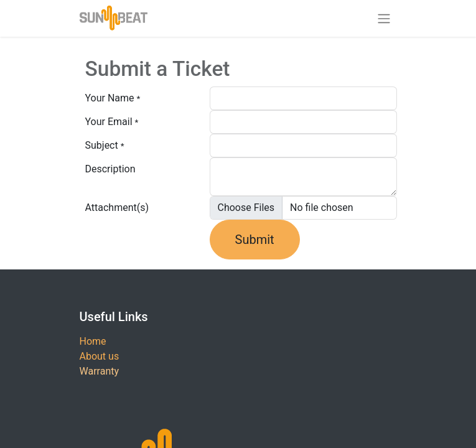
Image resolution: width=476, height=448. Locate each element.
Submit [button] (255, 240)
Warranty (100, 371)
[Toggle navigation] (384, 18)
